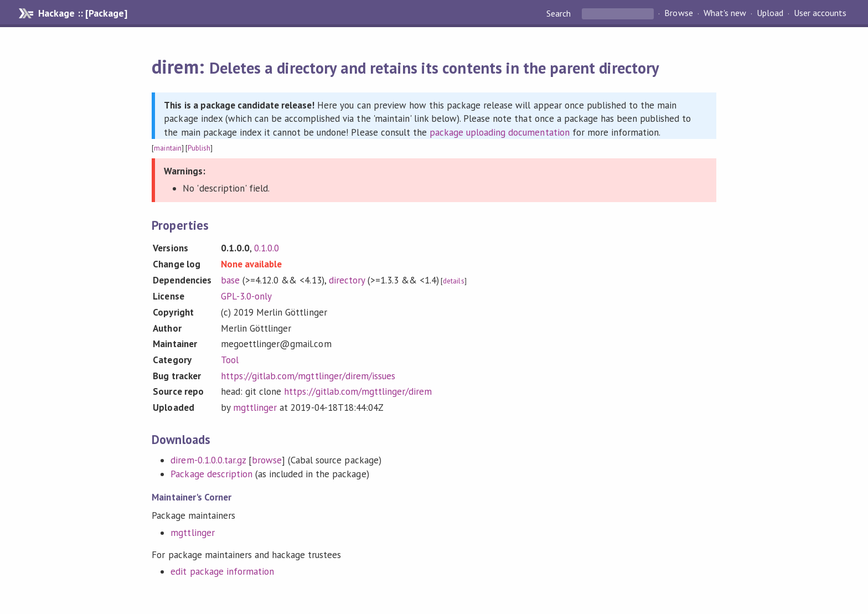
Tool (230, 360)
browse (267, 460)
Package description (211, 474)
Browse (678, 13)
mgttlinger (255, 407)
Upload (770, 13)
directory (347, 280)
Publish (199, 148)
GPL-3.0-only (246, 296)
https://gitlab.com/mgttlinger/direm (358, 391)
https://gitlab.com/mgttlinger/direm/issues (308, 376)
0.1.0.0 (267, 248)
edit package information (222, 571)
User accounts (820, 13)
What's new (725, 13)
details (453, 281)
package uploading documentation (500, 132)
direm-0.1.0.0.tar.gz (208, 460)
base (230, 280)
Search (560, 13)
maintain (167, 148)
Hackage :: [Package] (82, 13)
